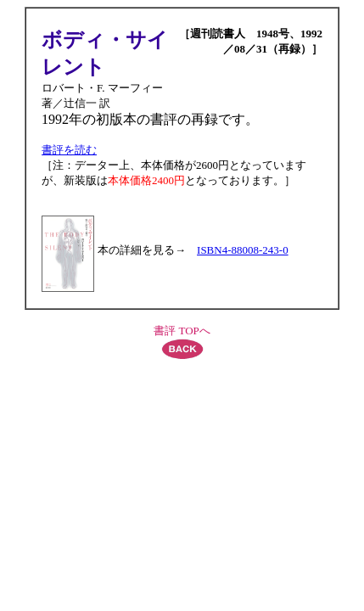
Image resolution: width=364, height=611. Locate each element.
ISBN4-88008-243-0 (243, 250)
